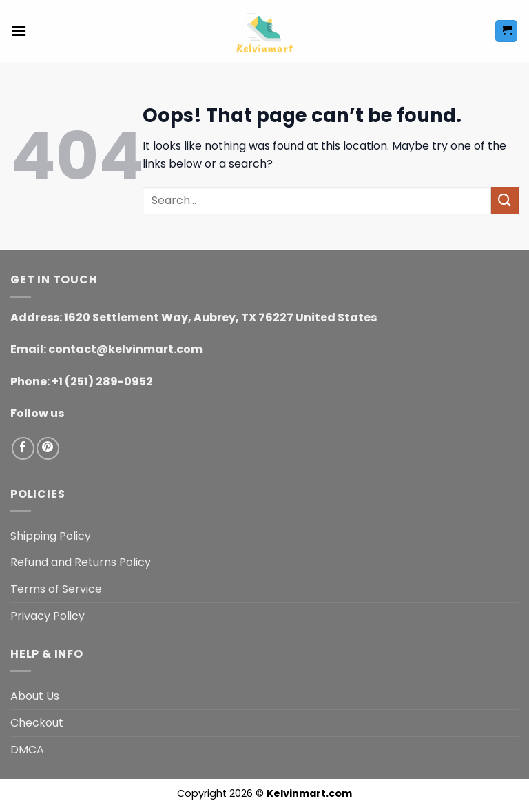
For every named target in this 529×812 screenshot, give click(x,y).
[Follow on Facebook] (23, 448)
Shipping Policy (51, 536)
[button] (19, 31)
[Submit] (505, 200)
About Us (35, 696)
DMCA (27, 750)
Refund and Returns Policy (81, 562)
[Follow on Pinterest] (48, 448)
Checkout (37, 723)
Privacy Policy (48, 616)
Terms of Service (56, 589)
